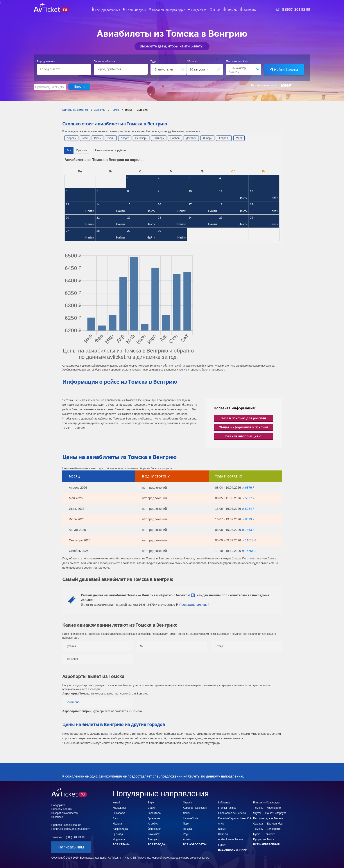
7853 (248, 529)
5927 (248, 498)
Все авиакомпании (233, 849)
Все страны (122, 844)
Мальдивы (119, 807)
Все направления (266, 844)
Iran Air (222, 844)
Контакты (247, 10)
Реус (186, 834)
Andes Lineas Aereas (230, 839)
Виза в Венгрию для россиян (243, 418)
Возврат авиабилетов (64, 813)
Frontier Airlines (227, 807)
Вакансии (57, 817)
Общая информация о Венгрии (243, 427)
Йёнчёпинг (154, 828)
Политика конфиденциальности (71, 828)
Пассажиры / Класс (238, 61)
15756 (249, 550)
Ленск (186, 813)
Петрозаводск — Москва (268, 818)
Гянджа (187, 828)
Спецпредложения (110, 10)
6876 (248, 487)
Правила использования (66, 825)
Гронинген (154, 818)
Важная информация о (243, 436)
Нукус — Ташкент (264, 834)
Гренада (118, 834)
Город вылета (46, 61)
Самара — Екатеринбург (268, 823)
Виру (151, 802)
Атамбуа (153, 823)
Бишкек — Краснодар (266, 802)
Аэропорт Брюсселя (195, 807)
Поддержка (198, 10)
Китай (116, 802)
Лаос (116, 818)
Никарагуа (119, 813)
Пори (186, 823)
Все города (156, 844)
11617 (249, 540)
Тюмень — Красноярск (267, 807)
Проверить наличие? (194, 604)
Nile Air (222, 828)
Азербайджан (121, 828)
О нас (215, 10)
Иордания (119, 839)
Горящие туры (137, 10)
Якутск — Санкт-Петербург (270, 813)
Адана (187, 839)
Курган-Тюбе (191, 818)
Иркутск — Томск (264, 839)
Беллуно (153, 839)
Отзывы (230, 10)
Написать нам (71, 847)
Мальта (117, 823)
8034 (248, 508)
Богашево (73, 702)
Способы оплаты (62, 809)
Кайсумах (154, 834)
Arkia (221, 823)
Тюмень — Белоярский (267, 828)
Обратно (193, 61)
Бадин (152, 807)
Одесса (187, 802)
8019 (248, 519)
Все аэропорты (195, 844)
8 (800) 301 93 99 (296, 10)
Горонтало (154, 813)
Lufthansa (224, 802)
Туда (153, 61)
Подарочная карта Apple (169, 10)
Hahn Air (223, 834)
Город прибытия (104, 61)
